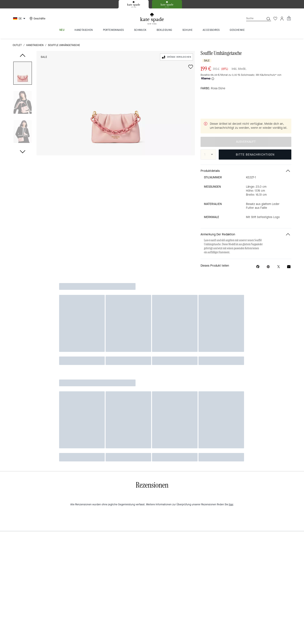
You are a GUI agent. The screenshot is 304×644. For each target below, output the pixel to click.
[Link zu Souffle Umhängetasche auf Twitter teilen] (279, 258)
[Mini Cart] (289, 18)
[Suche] (252, 18)
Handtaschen (35, 45)
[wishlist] (191, 67)
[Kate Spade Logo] (152, 19)
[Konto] (282, 19)
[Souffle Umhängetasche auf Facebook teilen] (258, 258)
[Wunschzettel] (275, 19)
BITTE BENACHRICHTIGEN (255, 146)
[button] (23, 74)
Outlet (17, 45)
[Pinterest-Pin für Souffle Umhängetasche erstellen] (268, 258)
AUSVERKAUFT (246, 134)
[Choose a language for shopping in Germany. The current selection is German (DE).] (20, 19)
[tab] (134, 4)
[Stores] (37, 19)
